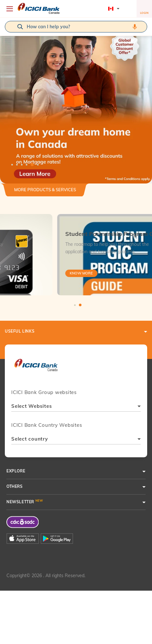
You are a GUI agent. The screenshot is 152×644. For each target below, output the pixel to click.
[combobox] (76, 407)
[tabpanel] (76, 101)
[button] (76, 101)
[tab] (45, 192)
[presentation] (36, 368)
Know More (29, 273)
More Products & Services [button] (45, 190)
